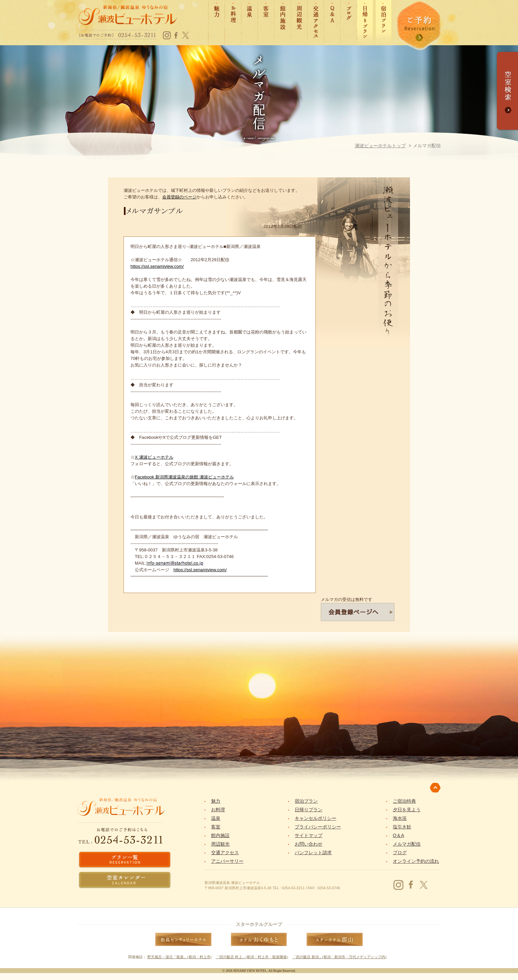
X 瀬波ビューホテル (154, 457)
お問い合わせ (309, 844)
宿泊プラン (306, 801)
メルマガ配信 (407, 844)
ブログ (400, 853)
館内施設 (220, 835)
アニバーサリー (227, 861)
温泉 (216, 818)
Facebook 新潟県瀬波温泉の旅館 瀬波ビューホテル (184, 477)
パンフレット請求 (313, 853)
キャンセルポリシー (315, 818)
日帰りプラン (309, 810)
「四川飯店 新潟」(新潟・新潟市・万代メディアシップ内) (339, 957)
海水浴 (400, 818)
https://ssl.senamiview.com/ (157, 266)
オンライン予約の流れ (416, 861)
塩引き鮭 (402, 827)
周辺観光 (220, 844)
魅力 (216, 801)
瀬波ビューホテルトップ (380, 146)
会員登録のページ (179, 197)
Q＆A (398, 835)
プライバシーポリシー (318, 827)
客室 (216, 827)
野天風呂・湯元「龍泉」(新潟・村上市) (179, 957)
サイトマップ (309, 835)
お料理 (218, 810)
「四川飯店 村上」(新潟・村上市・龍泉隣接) (252, 957)
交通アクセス (225, 853)
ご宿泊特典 (404, 801)
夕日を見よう (407, 810)
